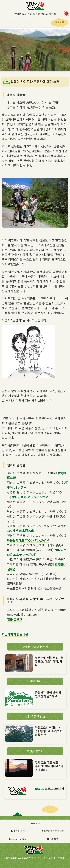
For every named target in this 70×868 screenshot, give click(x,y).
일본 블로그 (15, 619)
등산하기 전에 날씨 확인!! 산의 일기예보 (48, 694)
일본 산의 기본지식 (35, 647)
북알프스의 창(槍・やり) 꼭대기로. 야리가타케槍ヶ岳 (49, 731)
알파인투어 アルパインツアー (32, 497)
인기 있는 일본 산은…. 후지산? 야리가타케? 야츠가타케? (49, 766)
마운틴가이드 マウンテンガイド (28, 540)
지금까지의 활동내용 (15, 634)
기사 (19, 400)
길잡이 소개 (18, 831)
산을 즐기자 (35, 751)
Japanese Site (17, 839)
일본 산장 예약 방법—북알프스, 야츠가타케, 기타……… (49, 661)
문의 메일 (52, 839)
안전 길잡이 (35, 681)
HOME (35, 823)
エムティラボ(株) (25, 555)
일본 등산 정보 (35, 716)
